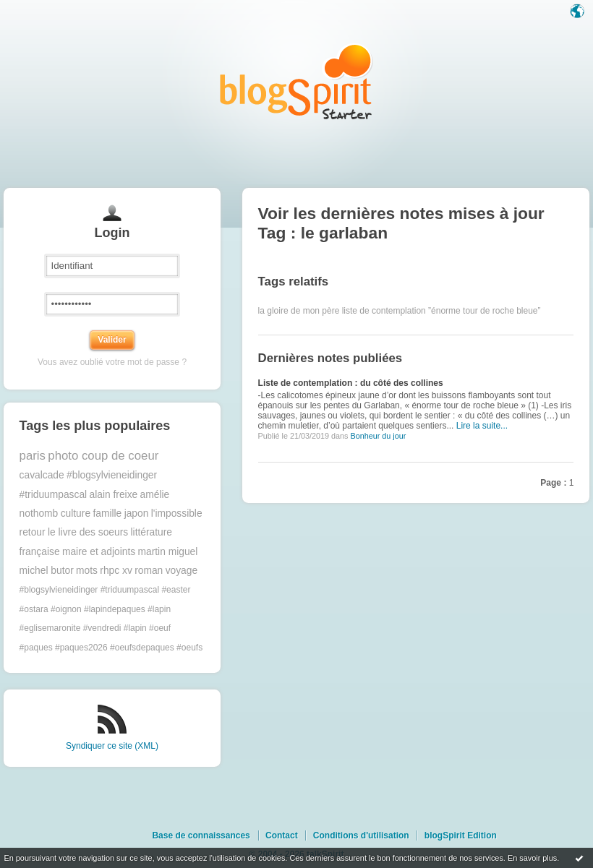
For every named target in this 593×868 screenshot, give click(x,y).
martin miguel (168, 552)
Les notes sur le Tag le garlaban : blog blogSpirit (296, 81)
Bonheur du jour (378, 436)
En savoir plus (532, 858)
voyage (182, 571)
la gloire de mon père (299, 311)
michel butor (47, 571)
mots (87, 571)
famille (107, 514)
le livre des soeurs (88, 532)
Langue (579, 12)
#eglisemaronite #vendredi (71, 628)
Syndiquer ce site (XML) (112, 746)
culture (76, 514)
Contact (282, 835)
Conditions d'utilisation (361, 835)
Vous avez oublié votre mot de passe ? (112, 362)
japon (137, 514)
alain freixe (114, 495)
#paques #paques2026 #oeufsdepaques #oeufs (111, 648)
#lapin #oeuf (147, 628)
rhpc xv (116, 571)
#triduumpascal (54, 495)
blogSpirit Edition (461, 835)
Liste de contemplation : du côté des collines (351, 383)
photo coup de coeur (103, 456)
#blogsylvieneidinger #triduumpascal (89, 590)
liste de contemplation (384, 311)
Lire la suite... (482, 426)
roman (149, 571)
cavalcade (42, 475)
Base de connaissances (201, 835)
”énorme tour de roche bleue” (484, 311)
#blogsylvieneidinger (112, 475)
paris (33, 456)
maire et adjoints (99, 552)
